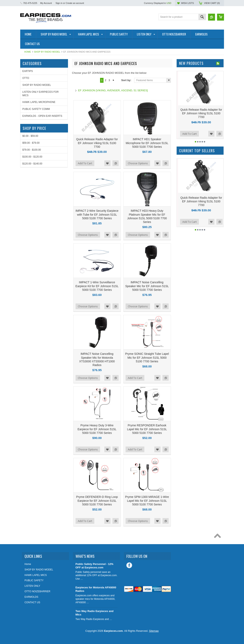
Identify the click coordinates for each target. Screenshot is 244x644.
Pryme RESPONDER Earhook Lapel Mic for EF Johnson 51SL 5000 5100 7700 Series (147, 429)
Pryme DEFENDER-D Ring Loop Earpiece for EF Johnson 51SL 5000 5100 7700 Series (97, 501)
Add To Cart (85, 163)
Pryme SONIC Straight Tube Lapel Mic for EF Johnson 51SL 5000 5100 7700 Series (147, 357)
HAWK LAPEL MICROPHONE (39, 102)
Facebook (129, 565)
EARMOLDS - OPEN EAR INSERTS (42, 116)
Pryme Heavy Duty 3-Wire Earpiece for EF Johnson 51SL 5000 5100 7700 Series (97, 429)
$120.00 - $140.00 (32, 164)
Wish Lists (187, 3)
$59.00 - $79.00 (31, 143)
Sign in (59, 3)
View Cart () (212, 3)
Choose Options (138, 163)
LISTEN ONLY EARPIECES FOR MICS (41, 94)
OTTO (26, 78)
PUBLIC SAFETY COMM (36, 109)
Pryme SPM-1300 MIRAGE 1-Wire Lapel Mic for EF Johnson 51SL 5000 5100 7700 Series (147, 501)
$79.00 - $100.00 (32, 150)
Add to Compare (116, 163)
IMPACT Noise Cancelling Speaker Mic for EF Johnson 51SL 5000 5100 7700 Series (147, 286)
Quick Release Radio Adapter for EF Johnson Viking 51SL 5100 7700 (97, 143)
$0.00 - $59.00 (30, 136)
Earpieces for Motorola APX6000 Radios (96, 589)
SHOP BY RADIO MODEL (47, 52)
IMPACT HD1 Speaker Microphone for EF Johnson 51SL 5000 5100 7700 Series (147, 143)
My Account (46, 3)
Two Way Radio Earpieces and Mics (94, 613)
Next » (114, 80)
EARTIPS (28, 71)
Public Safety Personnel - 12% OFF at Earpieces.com (94, 566)
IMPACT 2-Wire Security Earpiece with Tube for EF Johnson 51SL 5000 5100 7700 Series (97, 214)
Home (28, 52)
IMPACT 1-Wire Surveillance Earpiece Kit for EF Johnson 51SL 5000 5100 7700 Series (97, 286)
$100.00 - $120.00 (32, 157)
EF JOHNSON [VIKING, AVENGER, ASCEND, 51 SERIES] (113, 90)
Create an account (75, 3)
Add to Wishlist (107, 163)
